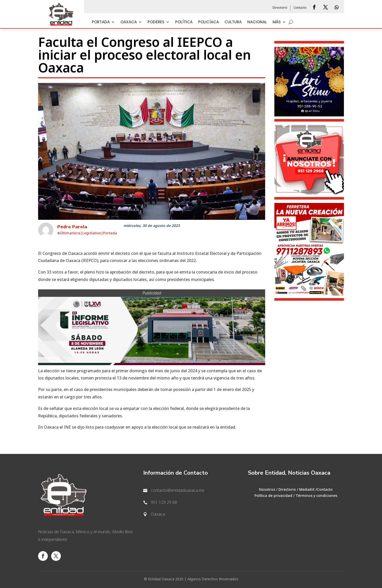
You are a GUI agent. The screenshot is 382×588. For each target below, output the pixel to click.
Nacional (257, 22)
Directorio (280, 8)
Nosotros (267, 490)
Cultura (233, 22)
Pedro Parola (72, 227)
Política (184, 22)
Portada (101, 22)
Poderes (156, 22)
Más (277, 22)
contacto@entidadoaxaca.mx (178, 491)
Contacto (300, 8)
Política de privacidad (273, 496)
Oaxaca (129, 22)
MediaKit (307, 490)
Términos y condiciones (316, 496)
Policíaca (209, 22)
